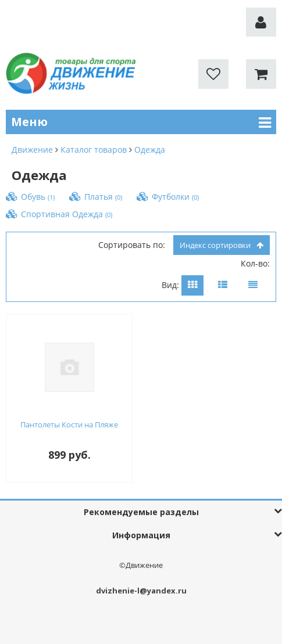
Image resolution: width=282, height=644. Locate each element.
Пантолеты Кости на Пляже (69, 424)
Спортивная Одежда (67, 214)
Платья (103, 197)
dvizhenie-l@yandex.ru (141, 591)
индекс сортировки (222, 245)
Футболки (175, 197)
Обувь (38, 197)
